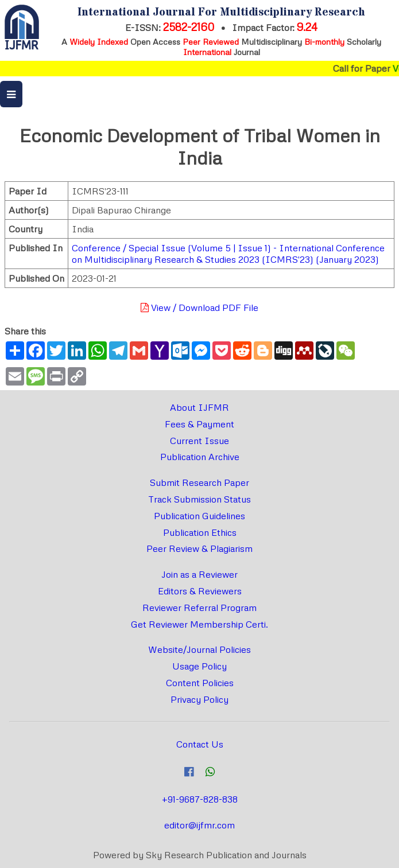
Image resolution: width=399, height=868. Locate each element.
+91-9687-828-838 (200, 799)
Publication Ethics (200, 532)
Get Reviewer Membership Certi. (199, 624)
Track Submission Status (199, 499)
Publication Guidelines (199, 516)
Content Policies (200, 683)
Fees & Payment (199, 424)
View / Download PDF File (199, 308)
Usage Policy (199, 666)
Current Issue (199, 441)
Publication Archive (200, 457)
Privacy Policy (199, 699)
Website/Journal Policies (199, 649)
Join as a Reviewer (199, 574)
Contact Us (200, 744)
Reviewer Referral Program (199, 608)
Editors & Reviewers (200, 591)
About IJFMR (199, 407)
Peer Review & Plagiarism (199, 548)
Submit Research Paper (199, 482)
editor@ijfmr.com (199, 825)
